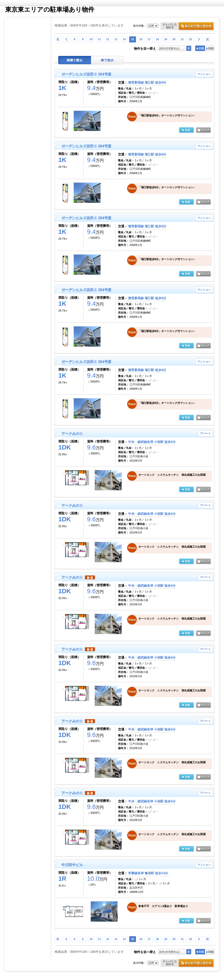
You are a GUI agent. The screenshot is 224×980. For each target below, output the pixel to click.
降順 (210, 48)
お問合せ (188, 27)
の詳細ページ (186, 130)
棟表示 (107, 60)
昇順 (200, 48)
